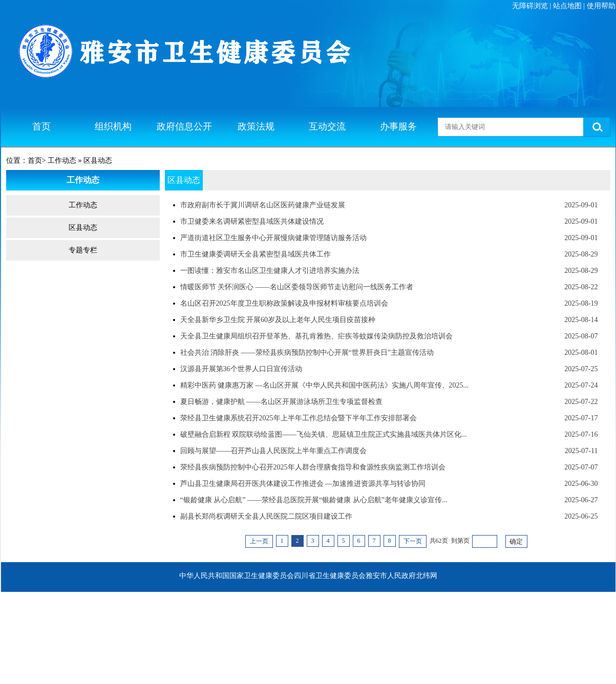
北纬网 (427, 576)
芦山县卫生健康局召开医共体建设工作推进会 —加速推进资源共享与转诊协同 (303, 484)
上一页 (259, 541)
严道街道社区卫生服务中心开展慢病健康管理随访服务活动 (273, 238)
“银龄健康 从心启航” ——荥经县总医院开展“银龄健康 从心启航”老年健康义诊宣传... (314, 500)
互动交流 (327, 126)
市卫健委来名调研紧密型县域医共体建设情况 (252, 221)
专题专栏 (83, 250)
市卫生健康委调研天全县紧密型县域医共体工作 (256, 254)
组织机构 (113, 126)
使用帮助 (601, 6)
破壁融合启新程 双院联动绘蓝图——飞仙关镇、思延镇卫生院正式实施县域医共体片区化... (324, 434)
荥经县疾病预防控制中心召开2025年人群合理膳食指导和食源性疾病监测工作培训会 (313, 467)
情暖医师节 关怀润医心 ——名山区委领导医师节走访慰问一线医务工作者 (297, 287)
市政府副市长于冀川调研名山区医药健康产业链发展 (263, 205)
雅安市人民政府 (391, 576)
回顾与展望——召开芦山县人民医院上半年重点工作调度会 (273, 451)
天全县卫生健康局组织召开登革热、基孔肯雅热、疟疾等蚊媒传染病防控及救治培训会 (316, 336)
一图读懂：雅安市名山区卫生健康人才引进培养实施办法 (270, 271)
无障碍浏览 (530, 6)
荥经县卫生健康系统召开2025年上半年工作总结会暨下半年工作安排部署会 (299, 418)
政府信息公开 (184, 126)
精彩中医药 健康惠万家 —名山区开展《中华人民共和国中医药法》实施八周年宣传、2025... (325, 385)
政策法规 (256, 126)
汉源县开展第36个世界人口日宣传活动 (241, 369)
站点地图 (567, 6)
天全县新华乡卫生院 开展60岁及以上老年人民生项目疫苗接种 (278, 320)
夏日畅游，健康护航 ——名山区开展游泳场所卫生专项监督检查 (282, 402)
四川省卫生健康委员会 (330, 576)
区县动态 (83, 228)
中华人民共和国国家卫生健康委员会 (237, 576)
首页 (41, 126)
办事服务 (398, 126)
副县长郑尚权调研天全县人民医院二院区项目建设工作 (266, 516)
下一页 (413, 541)
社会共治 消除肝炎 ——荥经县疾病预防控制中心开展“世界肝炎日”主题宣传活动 (307, 352)
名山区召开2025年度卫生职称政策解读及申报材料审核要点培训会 (284, 303)
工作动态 (83, 205)
